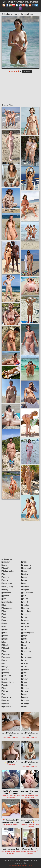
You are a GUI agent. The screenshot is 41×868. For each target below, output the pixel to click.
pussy (24, 617)
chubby (5, 577)
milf (24, 596)
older (24, 685)
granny (5, 704)
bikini (4, 642)
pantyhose (26, 611)
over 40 (5, 620)
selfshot (25, 627)
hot (4, 611)
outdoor (25, 688)
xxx (24, 676)
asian (5, 565)
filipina (5, 691)
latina (24, 580)
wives (24, 673)
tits (23, 654)
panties (25, 608)
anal (4, 623)
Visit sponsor (27, 71)
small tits (26, 642)
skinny (25, 697)
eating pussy (7, 587)
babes (5, 630)
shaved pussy (28, 633)
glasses (5, 700)
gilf (4, 599)
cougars (6, 667)
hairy (4, 605)
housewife (26, 565)
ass (4, 627)
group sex (6, 707)
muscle (25, 602)
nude (24, 682)
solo (24, 645)
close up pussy (8, 583)
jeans (24, 571)
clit (3, 664)
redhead (25, 620)
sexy (24, 694)
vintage (25, 704)
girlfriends (6, 697)
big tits (5, 639)
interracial (26, 568)
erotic (5, 685)
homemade (7, 608)
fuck (4, 694)
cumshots (6, 676)
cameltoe (6, 657)
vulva (24, 667)
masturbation (27, 593)
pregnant (26, 614)
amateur (6, 562)
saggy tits (26, 623)
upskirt (25, 660)
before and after (9, 571)
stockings (26, 648)
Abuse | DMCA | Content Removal (15, 860)
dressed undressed (10, 682)
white (24, 707)
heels (24, 562)
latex (24, 577)
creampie (6, 673)
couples (5, 670)
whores (25, 670)
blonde (5, 645)
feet (4, 688)
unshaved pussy (29, 657)
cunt (4, 679)
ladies (24, 574)
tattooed (25, 700)
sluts (24, 639)
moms (25, 599)
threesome (26, 651)
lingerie (25, 590)
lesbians (25, 587)
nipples (25, 605)
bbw (4, 633)
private (25, 691)
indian (5, 614)
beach (5, 636)
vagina (25, 664)
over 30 (5, 617)
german (5, 596)
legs (24, 583)
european (6, 593)
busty (5, 574)
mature (25, 679)
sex (24, 630)
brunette (6, 654)
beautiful (6, 568)
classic (5, 580)
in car (5, 660)
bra (4, 651)
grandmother (7, 602)
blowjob (5, 648)
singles (25, 636)
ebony (5, 590)
